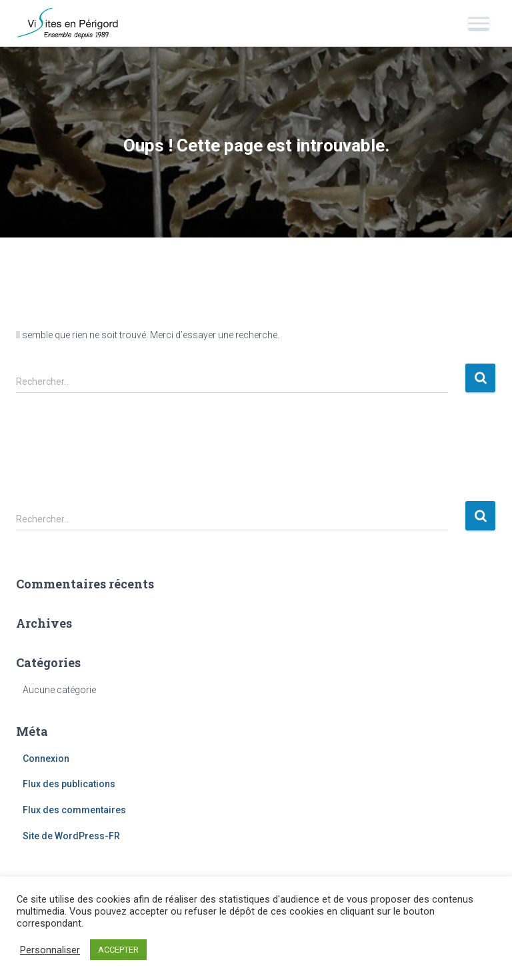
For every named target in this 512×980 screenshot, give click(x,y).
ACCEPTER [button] (118, 950)
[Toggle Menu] (479, 23)
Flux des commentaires (74, 810)
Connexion (46, 759)
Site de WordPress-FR (71, 836)
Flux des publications (69, 784)
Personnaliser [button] (50, 950)
